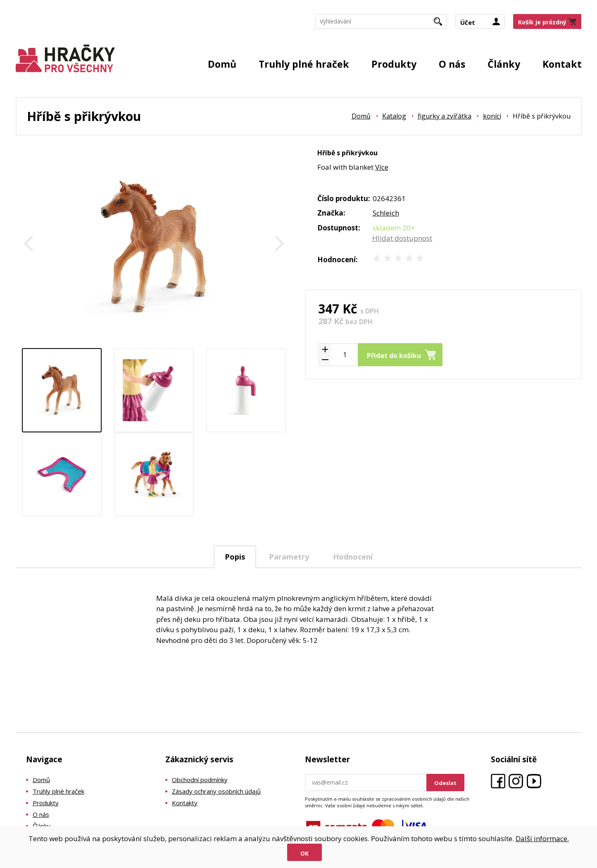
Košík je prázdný (542, 22)
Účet (468, 22)
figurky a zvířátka (445, 116)
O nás (452, 64)
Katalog (394, 116)
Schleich (386, 213)
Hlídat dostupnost (402, 238)
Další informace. (542, 838)
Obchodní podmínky (200, 780)
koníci (492, 116)
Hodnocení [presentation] (353, 557)
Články (504, 64)
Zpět (29, 244)
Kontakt (562, 64)
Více (382, 167)
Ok (304, 853)
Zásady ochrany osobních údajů (216, 791)
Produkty (394, 64)
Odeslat (445, 783)
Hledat (441, 24)
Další (279, 244)
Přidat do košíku (394, 356)
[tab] (235, 557)
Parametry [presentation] (289, 557)
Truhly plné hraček (304, 64)
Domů (222, 64)
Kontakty (185, 803)
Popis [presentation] (235, 557)
